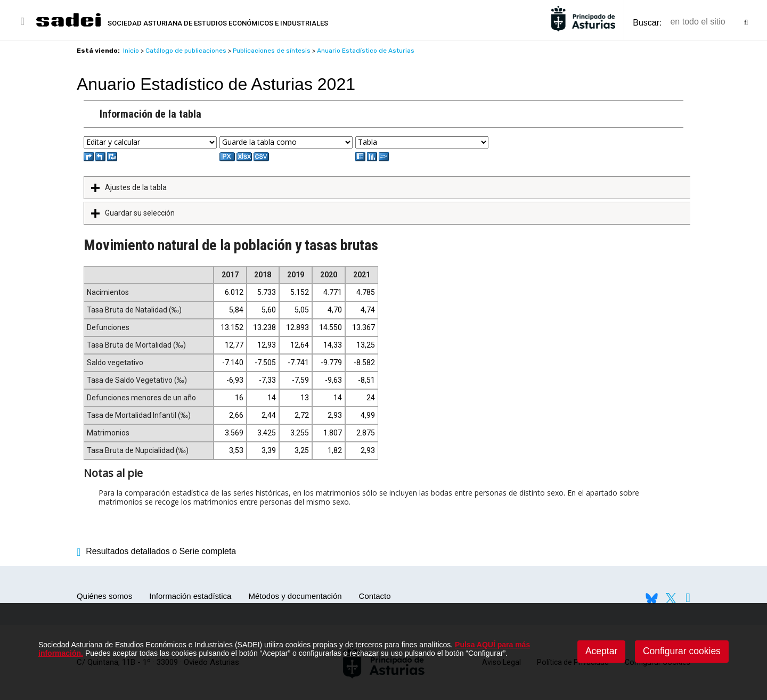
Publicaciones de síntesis (272, 51)
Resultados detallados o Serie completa (156, 551)
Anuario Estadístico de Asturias (366, 51)
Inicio (131, 51)
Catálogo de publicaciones (186, 51)
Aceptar (601, 651)
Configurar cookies (682, 651)
